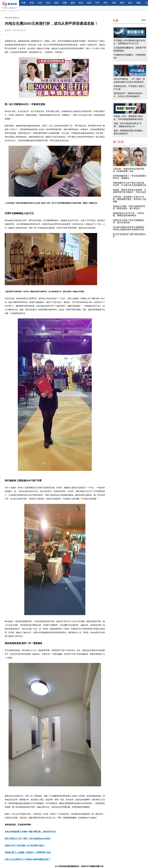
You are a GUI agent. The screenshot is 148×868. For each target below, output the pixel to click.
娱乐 (130, 3)
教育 (122, 3)
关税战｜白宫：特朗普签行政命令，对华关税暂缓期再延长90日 (128, 118)
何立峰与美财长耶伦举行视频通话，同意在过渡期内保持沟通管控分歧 (129, 228)
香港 (32, 3)
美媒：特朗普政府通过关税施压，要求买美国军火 (129, 132)
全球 (48, 3)
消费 (65, 3)
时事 (23, 3)
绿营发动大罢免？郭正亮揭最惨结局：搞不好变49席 (128, 221)
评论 (106, 3)
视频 (138, 3)
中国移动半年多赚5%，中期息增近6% (130, 56)
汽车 (97, 3)
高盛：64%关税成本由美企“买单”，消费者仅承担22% (128, 125)
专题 (114, 3)
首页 (6, 18)
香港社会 (16, 18)
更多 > (144, 20)
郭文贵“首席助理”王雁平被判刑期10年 (129, 235)
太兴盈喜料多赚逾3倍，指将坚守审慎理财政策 (130, 49)
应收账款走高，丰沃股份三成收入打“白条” (129, 88)
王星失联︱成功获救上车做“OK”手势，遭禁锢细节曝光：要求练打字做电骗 (129, 199)
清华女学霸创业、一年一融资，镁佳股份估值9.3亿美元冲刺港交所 (129, 80)
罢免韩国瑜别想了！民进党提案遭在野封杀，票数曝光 (129, 177)
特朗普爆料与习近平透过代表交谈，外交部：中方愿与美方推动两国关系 (129, 184)
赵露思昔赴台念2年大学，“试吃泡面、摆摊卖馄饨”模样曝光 (128, 214)
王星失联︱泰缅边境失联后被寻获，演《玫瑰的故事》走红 (129, 170)
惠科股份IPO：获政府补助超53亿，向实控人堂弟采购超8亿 (128, 95)
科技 (81, 3)
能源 (89, 3)
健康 (73, 3)
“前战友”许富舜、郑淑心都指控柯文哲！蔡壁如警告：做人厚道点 (129, 207)
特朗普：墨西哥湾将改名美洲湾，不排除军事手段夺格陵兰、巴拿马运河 (129, 191)
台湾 (40, 3)
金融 (56, 3)
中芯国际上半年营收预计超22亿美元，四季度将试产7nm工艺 (129, 42)
